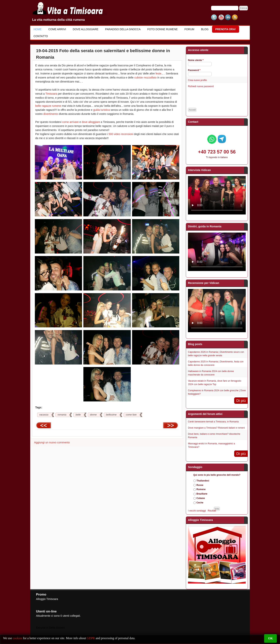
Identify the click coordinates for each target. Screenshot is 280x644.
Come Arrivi (57, 29)
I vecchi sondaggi (197, 511)
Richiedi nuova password (201, 86)
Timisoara (51, 94)
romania (62, 415)
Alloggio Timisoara (47, 599)
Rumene (201, 489)
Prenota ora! (226, 29)
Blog (205, 29)
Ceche (200, 503)
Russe (200, 485)
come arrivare (70, 122)
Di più (241, 401)
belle (78, 415)
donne (93, 415)
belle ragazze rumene (48, 106)
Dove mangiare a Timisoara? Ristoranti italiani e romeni (216, 428)
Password (194, 70)
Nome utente (196, 60)
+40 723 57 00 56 (217, 152)
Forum (189, 29)
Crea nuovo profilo (197, 80)
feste (158, 73)
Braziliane (202, 494)
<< (44, 425)
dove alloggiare (91, 122)
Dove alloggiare (86, 29)
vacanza (44, 415)
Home (38, 29)
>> (171, 425)
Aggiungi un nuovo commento (52, 442)
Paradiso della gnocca (123, 29)
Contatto (41, 36)
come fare (131, 415)
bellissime (111, 415)
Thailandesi (203, 481)
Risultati (212, 511)
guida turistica (101, 110)
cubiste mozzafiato (145, 78)
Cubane (201, 498)
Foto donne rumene (163, 29)
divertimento (51, 114)
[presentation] (217, 98)
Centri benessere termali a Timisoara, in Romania (213, 422)
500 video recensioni (121, 134)
